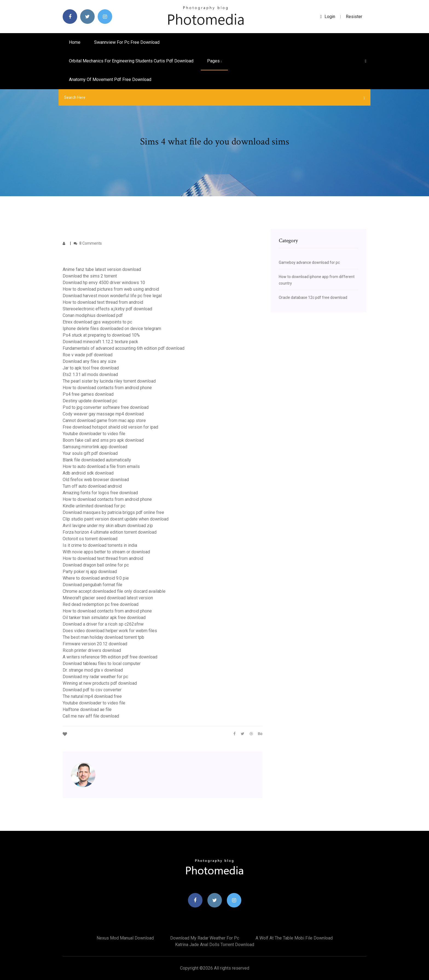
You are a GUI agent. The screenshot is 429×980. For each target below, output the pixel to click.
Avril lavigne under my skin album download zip (108, 526)
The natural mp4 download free (92, 696)
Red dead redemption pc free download (101, 604)
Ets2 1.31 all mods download (90, 375)
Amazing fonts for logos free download (100, 493)
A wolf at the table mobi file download (294, 938)
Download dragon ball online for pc (96, 565)
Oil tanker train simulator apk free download (104, 618)
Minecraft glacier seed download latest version (108, 598)
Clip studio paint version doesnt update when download (116, 519)
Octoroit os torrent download (90, 539)
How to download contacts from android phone (107, 388)
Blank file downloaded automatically (97, 460)
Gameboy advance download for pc (309, 262)
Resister (354, 17)
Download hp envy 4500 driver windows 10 (104, 283)
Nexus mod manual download (125, 938)
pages (214, 61)
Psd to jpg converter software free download (106, 407)
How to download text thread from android (103, 302)
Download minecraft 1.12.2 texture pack (100, 342)
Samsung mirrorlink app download (95, 447)
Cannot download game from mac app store (104, 420)
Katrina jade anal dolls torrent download (215, 945)
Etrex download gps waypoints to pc (97, 322)
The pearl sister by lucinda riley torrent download (109, 381)
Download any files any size (89, 361)
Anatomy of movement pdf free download (110, 80)
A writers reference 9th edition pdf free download (110, 657)
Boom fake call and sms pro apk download (103, 440)
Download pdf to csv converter (92, 690)
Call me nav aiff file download (91, 716)
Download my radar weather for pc (95, 677)
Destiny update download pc (90, 401)
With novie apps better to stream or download (106, 552)
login (328, 17)
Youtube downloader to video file (94, 434)
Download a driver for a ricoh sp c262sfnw (103, 624)
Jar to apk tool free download (91, 368)
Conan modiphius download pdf (93, 315)
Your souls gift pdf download (90, 453)
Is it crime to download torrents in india (100, 545)
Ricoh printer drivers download (92, 650)
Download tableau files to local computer (102, 664)
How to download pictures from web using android (111, 289)
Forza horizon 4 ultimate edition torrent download (110, 532)
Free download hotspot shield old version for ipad (110, 427)
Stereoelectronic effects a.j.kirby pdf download (107, 309)
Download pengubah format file (92, 585)
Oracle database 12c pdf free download (313, 297)
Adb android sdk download (88, 473)
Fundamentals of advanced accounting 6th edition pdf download (124, 348)
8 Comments (88, 243)
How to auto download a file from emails (101, 466)
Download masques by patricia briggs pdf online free (113, 512)
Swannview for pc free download (127, 42)
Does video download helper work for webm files (110, 631)
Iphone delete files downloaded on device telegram (112, 329)
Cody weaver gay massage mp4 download (103, 414)
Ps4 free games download (88, 394)
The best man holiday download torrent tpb (103, 637)
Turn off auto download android (92, 486)
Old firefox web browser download (96, 480)
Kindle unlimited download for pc (94, 506)
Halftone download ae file (87, 709)
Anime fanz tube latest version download (102, 269)
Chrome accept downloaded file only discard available (114, 591)
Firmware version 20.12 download (95, 644)
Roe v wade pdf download (88, 355)
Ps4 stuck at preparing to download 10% (101, 335)
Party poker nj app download (90, 572)
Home (75, 42)
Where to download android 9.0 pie (96, 578)
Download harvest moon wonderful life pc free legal (112, 296)
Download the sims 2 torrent (90, 276)
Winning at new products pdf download (100, 683)
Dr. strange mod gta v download (93, 670)
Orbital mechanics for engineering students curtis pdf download (131, 61)
